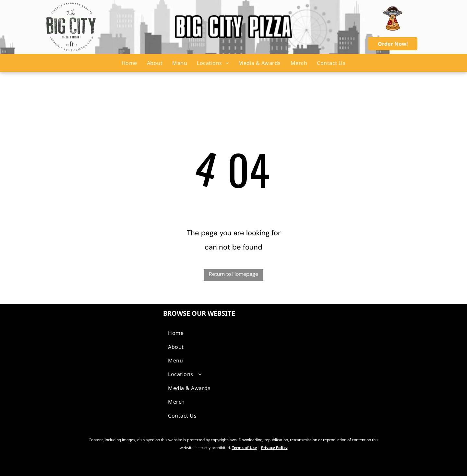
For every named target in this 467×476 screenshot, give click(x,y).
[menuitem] (129, 63)
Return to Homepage (233, 274)
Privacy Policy (274, 448)
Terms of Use (244, 448)
